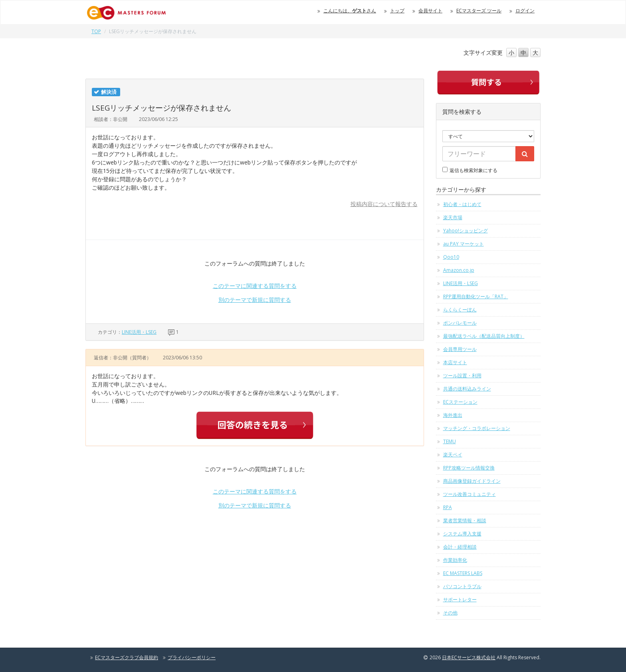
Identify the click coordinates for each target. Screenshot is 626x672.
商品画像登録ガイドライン (472, 481)
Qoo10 (451, 257)
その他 (450, 613)
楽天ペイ (453, 455)
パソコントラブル (462, 586)
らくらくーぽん (460, 310)
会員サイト (430, 11)
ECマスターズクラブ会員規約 (127, 657)
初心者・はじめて (462, 204)
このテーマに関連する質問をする (255, 286)
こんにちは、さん (350, 11)
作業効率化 (455, 560)
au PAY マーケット (464, 244)
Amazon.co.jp (459, 270)
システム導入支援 (462, 534)
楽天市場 (453, 217)
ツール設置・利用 (462, 376)
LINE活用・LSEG (139, 332)
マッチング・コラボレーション (477, 428)
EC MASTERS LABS (463, 573)
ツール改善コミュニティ (469, 494)
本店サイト (455, 362)
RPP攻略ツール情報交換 (469, 468)
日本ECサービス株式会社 (469, 657)
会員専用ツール (460, 349)
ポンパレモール (460, 323)
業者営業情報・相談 (465, 520)
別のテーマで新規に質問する (255, 300)
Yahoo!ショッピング (466, 231)
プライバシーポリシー (192, 657)
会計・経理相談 (460, 547)
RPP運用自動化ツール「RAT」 (476, 296)
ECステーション (460, 402)
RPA (448, 507)
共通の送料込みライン (467, 389)
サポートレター (460, 600)
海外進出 (453, 415)
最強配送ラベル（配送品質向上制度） (484, 336)
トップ (397, 11)
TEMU (450, 441)
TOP (96, 31)
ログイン (525, 11)
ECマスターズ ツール (479, 11)
